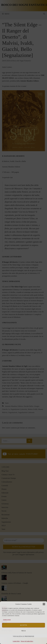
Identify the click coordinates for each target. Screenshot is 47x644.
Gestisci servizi (7, 620)
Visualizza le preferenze (24, 636)
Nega (24, 631)
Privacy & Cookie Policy (27, 641)
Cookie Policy (16, 641)
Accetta (24, 625)
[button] (44, 604)
